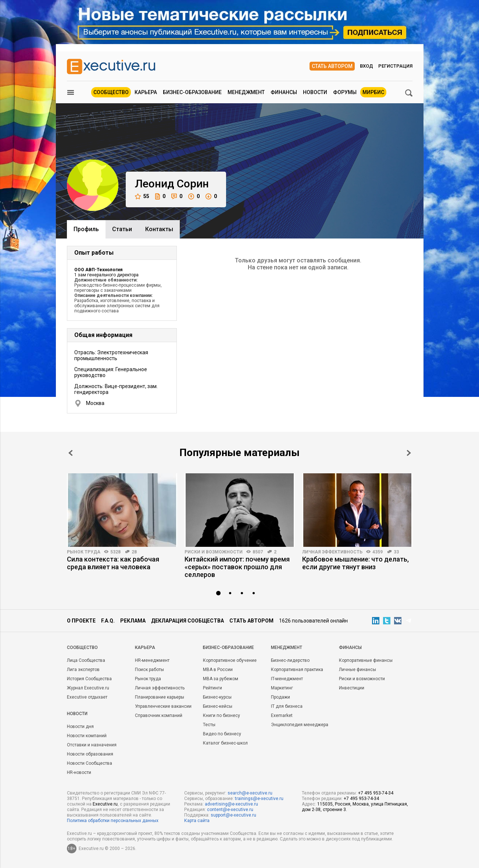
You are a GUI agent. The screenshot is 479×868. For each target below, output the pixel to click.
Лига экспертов (83, 670)
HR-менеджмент (152, 660)
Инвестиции (352, 688)
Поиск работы (149, 670)
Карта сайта (197, 821)
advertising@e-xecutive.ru (231, 804)
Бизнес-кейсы (218, 706)
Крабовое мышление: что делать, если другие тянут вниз (355, 563)
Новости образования (90, 754)
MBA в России (218, 670)
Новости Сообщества (90, 763)
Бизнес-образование (192, 92)
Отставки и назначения (92, 745)
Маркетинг (282, 688)
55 (142, 196)
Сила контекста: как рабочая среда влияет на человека (113, 563)
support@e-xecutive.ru (233, 815)
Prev (71, 453)
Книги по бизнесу (221, 715)
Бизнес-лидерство (290, 660)
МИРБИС (373, 92)
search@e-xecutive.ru (250, 793)
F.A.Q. (108, 621)
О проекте (81, 621)
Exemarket (282, 715)
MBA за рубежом (221, 679)
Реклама (133, 621)
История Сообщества (89, 679)
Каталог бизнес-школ (225, 743)
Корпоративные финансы (366, 660)
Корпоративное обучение (230, 660)
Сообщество (111, 92)
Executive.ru (105, 804)
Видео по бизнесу (222, 734)
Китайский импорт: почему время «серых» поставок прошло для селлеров (237, 567)
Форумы (345, 92)
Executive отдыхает (87, 697)
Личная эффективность (332, 552)
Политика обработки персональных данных (113, 821)
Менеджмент (246, 92)
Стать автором (332, 66)
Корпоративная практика (297, 670)
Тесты (209, 725)
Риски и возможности (214, 552)
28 (134, 552)
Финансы (284, 92)
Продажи (280, 697)
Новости (315, 92)
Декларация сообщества (187, 621)
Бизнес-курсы (217, 697)
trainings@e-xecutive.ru (259, 799)
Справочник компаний (159, 715)
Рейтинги (212, 688)
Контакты (159, 229)
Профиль (86, 229)
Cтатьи (122, 229)
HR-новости (79, 772)
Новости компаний (87, 736)
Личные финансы (358, 670)
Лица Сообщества (86, 660)
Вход (367, 66)
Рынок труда (84, 552)
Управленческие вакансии (163, 706)
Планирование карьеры (160, 697)
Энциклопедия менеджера (300, 725)
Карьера (146, 92)
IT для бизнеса (287, 706)
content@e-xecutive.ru (230, 810)
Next (409, 453)
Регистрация (395, 66)
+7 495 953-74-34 (376, 793)
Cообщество (82, 648)
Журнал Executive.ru (88, 688)
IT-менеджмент (287, 679)
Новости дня (80, 727)
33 (396, 552)
